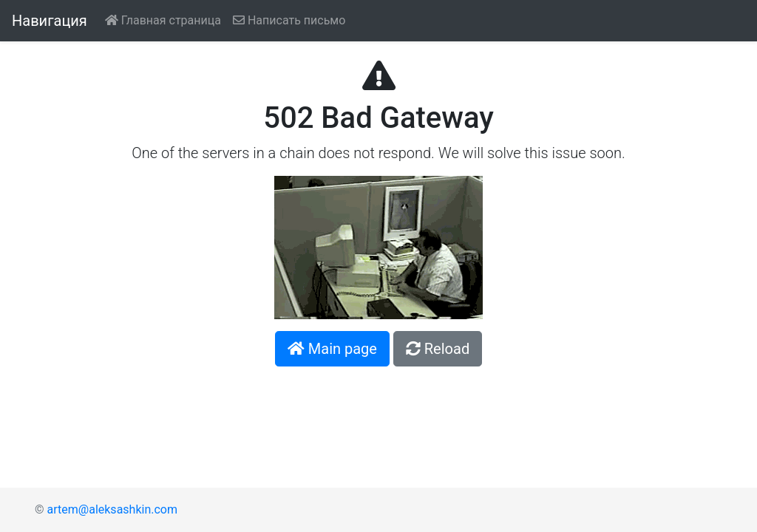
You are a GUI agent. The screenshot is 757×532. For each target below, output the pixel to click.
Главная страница (163, 20)
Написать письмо (289, 20)
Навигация (50, 21)
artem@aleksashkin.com (112, 509)
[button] (332, 349)
